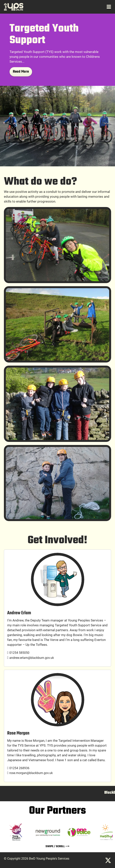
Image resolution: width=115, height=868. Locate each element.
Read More (21, 72)
